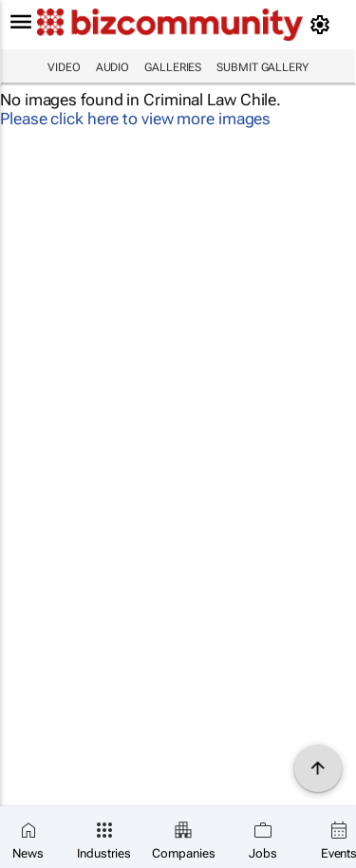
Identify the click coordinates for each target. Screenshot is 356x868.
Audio (113, 67)
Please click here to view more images (135, 119)
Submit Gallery (262, 67)
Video (64, 67)
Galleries (173, 67)
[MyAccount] (323, 25)
